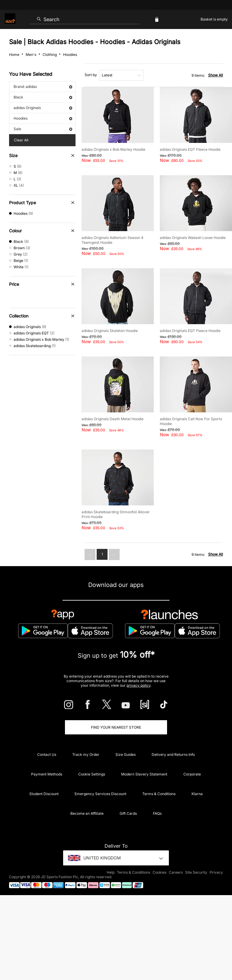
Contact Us (47, 754)
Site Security (196, 872)
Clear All (21, 140)
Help (111, 872)
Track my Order (86, 754)
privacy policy (139, 685)
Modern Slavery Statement (144, 774)
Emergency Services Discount (100, 794)
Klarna (197, 794)
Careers (176, 872)
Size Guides (126, 754)
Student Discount (44, 794)
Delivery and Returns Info (173, 754)
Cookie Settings (92, 774)
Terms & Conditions (159, 794)
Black (43, 97)
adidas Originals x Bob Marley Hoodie (113, 149)
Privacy (216, 872)
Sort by (91, 75)
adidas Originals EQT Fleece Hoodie (190, 149)
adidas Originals (43, 108)
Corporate (192, 774)
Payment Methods (47, 774)
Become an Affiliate (87, 813)
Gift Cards (128, 813)
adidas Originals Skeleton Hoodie (110, 331)
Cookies (159, 872)
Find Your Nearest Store (116, 727)
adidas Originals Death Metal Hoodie (113, 419)
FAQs (157, 813)
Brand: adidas (43, 87)
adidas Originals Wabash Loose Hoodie (193, 238)
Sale (43, 129)
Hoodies (43, 118)
